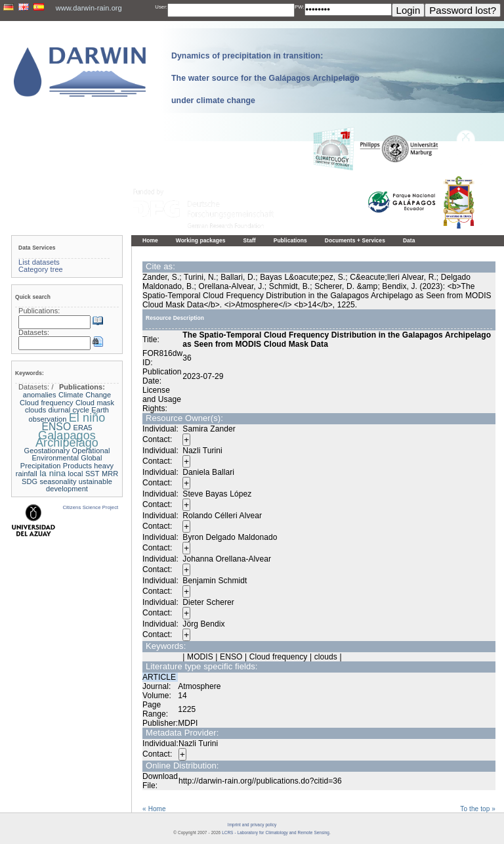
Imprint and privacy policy (252, 825)
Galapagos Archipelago (67, 439)
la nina (52, 473)
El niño (87, 418)
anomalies (40, 395)
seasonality (58, 481)
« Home (154, 809)
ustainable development (79, 485)
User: (161, 7)
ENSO (56, 427)
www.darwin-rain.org (89, 8)
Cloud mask (95, 403)
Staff (250, 240)
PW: (300, 7)
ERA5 (82, 428)
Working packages (201, 240)
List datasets (39, 262)
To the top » (478, 809)
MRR (110, 474)
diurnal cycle (69, 410)
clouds (35, 410)
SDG (30, 481)
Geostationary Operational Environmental (67, 455)
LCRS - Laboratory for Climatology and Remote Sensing (276, 833)
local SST (84, 474)
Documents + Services (355, 240)
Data (409, 240)
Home (150, 240)
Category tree (41, 269)
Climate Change (85, 395)
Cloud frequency (47, 403)
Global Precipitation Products (61, 462)
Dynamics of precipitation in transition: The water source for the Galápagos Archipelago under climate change (265, 78)
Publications (290, 240)
